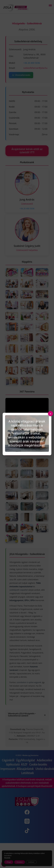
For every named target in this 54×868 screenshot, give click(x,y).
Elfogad (9, 862)
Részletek (7, 858)
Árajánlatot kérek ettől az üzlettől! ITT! (27, 151)
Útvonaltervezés (21, 75)
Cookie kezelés (38, 764)
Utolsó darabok (45, 769)
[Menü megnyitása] (50, 5)
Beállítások (31, 862)
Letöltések (27, 773)
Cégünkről (8, 760)
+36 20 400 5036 (32, 63)
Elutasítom (20, 862)
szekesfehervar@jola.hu (35, 68)
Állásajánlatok (25, 769)
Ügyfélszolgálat (26, 760)
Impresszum (8, 769)
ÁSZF (25, 764)
